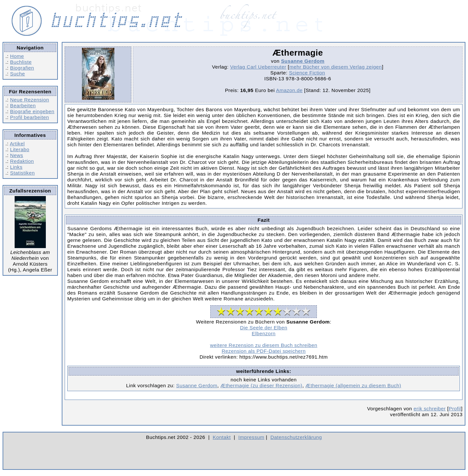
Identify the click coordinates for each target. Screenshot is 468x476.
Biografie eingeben (32, 111)
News (17, 155)
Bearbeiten (23, 106)
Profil (455, 409)
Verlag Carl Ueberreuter (258, 67)
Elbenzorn (264, 333)
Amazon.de (289, 90)
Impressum (251, 437)
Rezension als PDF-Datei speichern (264, 351)
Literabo (20, 149)
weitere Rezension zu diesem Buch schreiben (264, 345)
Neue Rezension (30, 100)
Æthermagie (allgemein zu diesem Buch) (353, 385)
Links (16, 167)
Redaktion (22, 161)
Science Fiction (307, 73)
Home (17, 56)
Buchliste (21, 62)
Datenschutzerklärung (296, 437)
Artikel (17, 144)
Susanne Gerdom (303, 61)
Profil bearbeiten (30, 117)
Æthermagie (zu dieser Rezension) (261, 385)
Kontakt (222, 437)
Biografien (22, 68)
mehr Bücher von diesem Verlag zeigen (336, 67)
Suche (18, 74)
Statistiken (22, 173)
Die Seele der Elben (264, 328)
